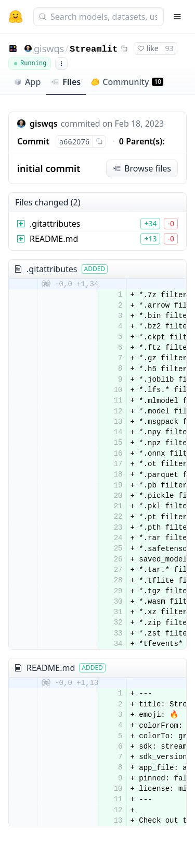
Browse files (142, 168)
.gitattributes (55, 224)
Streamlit (94, 49)
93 (170, 48)
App (27, 82)
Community (127, 82)
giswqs (49, 48)
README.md (54, 239)
